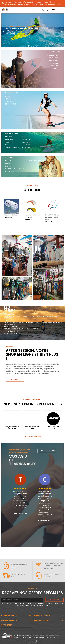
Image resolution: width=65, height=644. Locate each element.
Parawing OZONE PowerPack (30, 216)
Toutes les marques (33, 436)
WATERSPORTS (9, 620)
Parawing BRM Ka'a (10, 215)
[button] (29, 46)
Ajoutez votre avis (47, 451)
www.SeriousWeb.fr (32, 643)
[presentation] (4, 30)
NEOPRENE (6, 625)
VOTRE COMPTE (42, 616)
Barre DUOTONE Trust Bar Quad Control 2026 (53, 217)
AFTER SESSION (9, 616)
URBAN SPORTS (41, 620)
